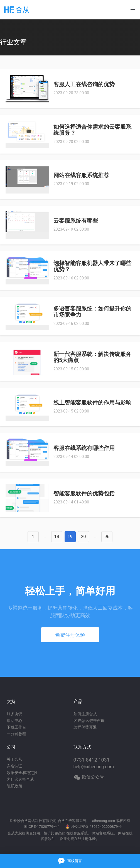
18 (57, 537)
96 (107, 537)
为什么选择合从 (20, 779)
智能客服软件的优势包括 (84, 493)
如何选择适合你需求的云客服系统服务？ (92, 130)
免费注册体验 (70, 635)
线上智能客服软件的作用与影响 (92, 403)
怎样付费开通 (85, 727)
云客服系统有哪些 (76, 221)
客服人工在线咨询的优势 (84, 84)
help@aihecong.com (94, 767)
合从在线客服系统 (72, 821)
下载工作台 (16, 727)
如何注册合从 (85, 714)
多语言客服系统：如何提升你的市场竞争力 (92, 312)
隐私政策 (14, 786)
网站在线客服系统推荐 (81, 175)
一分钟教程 (16, 734)
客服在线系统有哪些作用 (84, 448)
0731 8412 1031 (92, 760)
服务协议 (14, 714)
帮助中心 (14, 721)
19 (70, 537)
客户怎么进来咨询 (89, 721)
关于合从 (14, 759)
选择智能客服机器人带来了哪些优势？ (92, 266)
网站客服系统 (103, 833)
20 (83, 537)
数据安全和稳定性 (22, 773)
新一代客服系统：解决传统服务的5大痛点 (92, 357)
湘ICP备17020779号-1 (42, 827)
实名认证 (14, 766)
